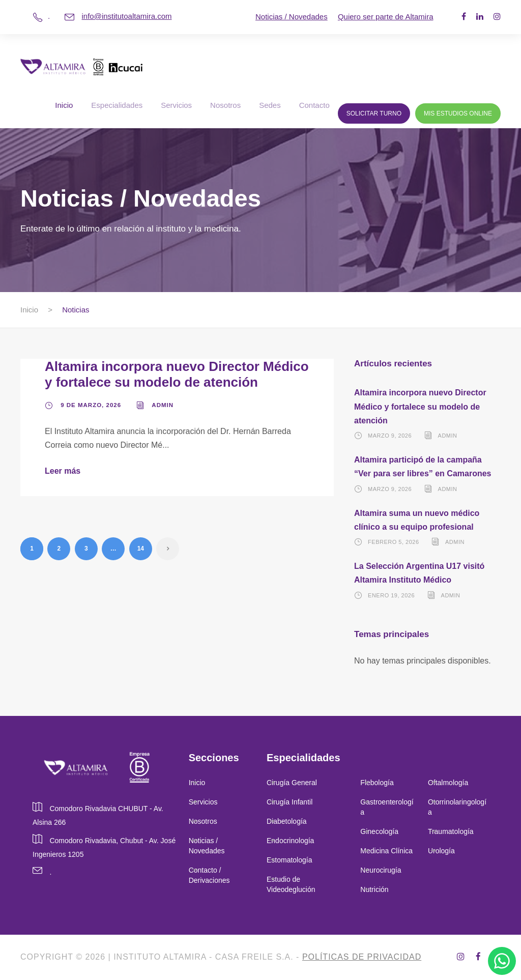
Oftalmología (448, 783)
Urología (442, 851)
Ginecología (379, 831)
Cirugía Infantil (290, 802)
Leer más (63, 471)
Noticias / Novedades (292, 17)
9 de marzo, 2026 (91, 405)
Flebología (377, 783)
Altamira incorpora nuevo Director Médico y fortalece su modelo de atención (177, 374)
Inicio (64, 105)
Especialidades (117, 105)
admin (163, 405)
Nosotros (225, 105)
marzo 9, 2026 (390, 436)
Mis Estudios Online (458, 113)
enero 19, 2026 (391, 595)
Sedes (270, 105)
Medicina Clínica (386, 851)
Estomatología (290, 860)
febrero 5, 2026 (393, 542)
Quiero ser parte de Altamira (386, 17)
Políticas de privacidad (362, 957)
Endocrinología (290, 841)
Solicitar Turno (374, 113)
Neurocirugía (381, 870)
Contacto (314, 105)
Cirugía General (292, 783)
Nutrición (374, 889)
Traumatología (451, 831)
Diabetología (287, 821)
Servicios (176, 105)
